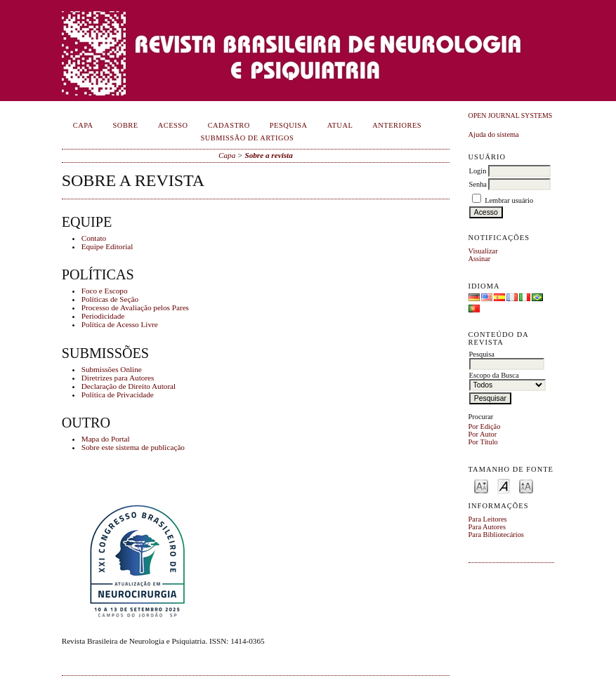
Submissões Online (112, 369)
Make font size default (504, 485)
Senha (478, 184)
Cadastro (229, 125)
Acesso (173, 125)
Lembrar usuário (509, 200)
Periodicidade (103, 316)
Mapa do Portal (106, 439)
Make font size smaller (481, 485)
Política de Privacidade (118, 395)
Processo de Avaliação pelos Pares (135, 307)
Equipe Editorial (107, 246)
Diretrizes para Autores (118, 378)
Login (478, 171)
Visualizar (483, 251)
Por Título (483, 442)
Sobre (126, 125)
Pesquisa (289, 125)
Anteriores (397, 125)
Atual (340, 125)
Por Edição (485, 426)
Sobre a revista (268, 155)
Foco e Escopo (105, 291)
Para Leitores (488, 519)
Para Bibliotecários (496, 535)
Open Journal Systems (511, 115)
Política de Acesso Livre (120, 324)
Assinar (480, 259)
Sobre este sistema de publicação (133, 447)
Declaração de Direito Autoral (129, 386)
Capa (83, 125)
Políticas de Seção (110, 299)
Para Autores (487, 527)
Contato (94, 238)
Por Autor (483, 434)
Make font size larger (526, 485)
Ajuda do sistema (494, 134)
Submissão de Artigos (248, 138)
